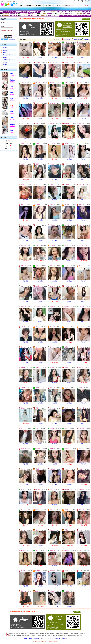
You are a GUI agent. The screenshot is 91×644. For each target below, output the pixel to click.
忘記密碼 (13, 39)
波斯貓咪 (12, 113)
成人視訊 (5, 65)
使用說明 (57, 639)
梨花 (12, 132)
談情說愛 (5, 62)
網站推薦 (5, 57)
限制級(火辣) (67, 40)
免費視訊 (40, 57)
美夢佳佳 (12, 88)
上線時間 (5, 50)
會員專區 (43, 639)
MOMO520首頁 (28, 639)
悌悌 (12, 107)
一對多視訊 (83, 118)
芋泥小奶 (12, 94)
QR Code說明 (86, 19)
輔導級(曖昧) (77, 40)
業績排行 (5, 48)
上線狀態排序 (6, 55)
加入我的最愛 (87, 1)
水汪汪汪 (12, 120)
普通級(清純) (87, 40)
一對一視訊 (55, 586)
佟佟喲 (12, 76)
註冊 (9, 39)
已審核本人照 (6, 60)
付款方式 (64, 639)
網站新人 (5, 53)
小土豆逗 (12, 101)
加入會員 (50, 639)
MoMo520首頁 (78, 1)
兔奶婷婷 (12, 126)
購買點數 (36, 639)
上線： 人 (8, 141)
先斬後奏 (12, 82)
